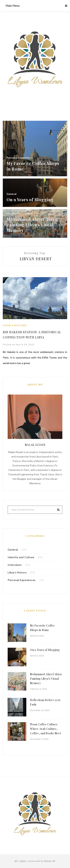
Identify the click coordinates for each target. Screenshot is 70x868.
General (13, 550)
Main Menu (13, 6)
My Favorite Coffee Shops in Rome (42, 628)
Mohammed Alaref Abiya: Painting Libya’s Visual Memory (46, 679)
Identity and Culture (21, 557)
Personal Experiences (22, 580)
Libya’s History (15, 325)
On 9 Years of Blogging (45, 650)
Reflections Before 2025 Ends (45, 702)
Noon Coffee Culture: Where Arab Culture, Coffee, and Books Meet (46, 729)
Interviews (15, 565)
